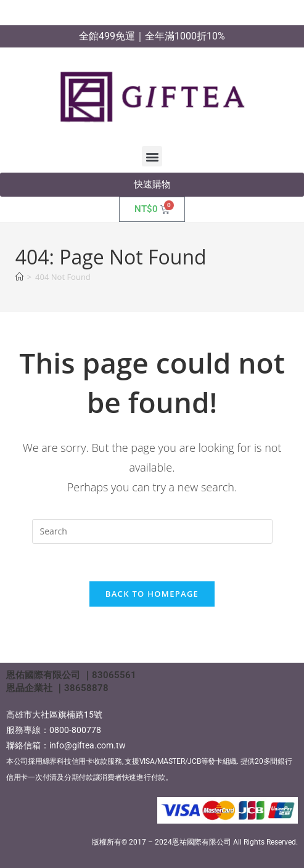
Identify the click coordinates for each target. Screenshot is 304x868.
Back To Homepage (152, 594)
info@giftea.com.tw (88, 745)
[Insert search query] (152, 531)
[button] (152, 156)
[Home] (19, 277)
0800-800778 (75, 730)
